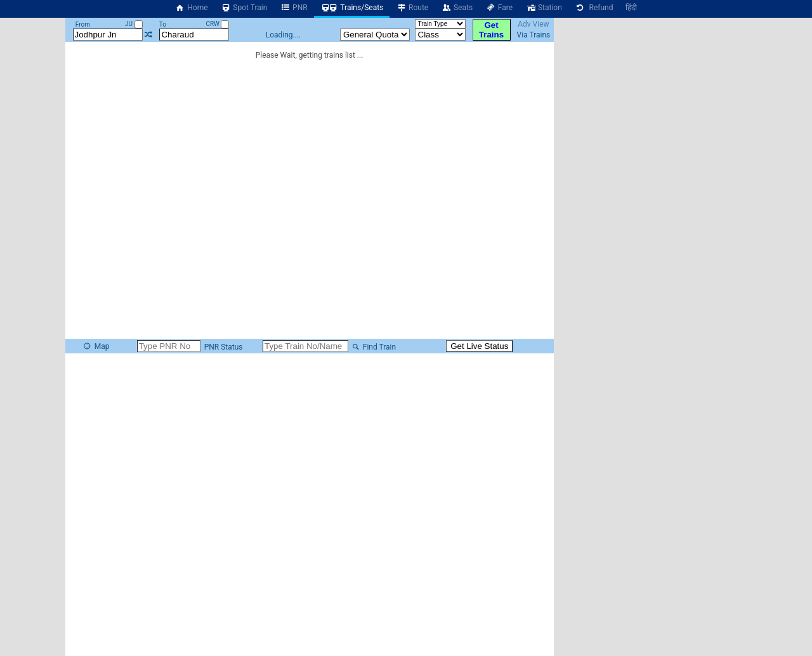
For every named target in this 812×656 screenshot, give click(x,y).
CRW (217, 24)
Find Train (373, 347)
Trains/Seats (352, 8)
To (163, 24)
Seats (457, 8)
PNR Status (223, 347)
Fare (499, 8)
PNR (293, 8)
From (83, 24)
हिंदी (631, 8)
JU (134, 24)
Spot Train (244, 8)
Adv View (533, 24)
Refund (594, 8)
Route (412, 8)
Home (192, 8)
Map (96, 346)
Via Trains (534, 35)
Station (544, 8)
